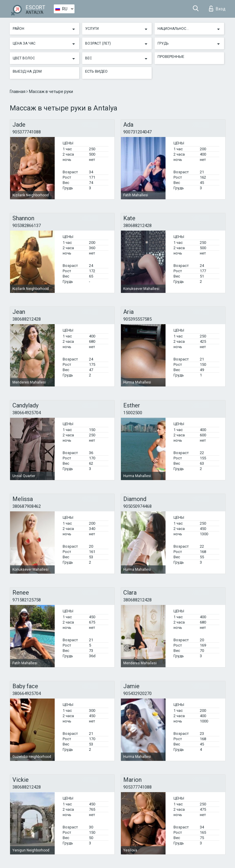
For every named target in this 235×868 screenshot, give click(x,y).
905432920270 (137, 694)
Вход (217, 9)
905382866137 (27, 226)
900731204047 (137, 132)
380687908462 (27, 506)
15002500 (133, 413)
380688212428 (137, 226)
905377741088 (27, 132)
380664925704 (27, 413)
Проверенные (171, 57)
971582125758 (27, 600)
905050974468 (137, 506)
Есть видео (96, 71)
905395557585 (137, 319)
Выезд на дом (27, 71)
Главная (18, 92)
